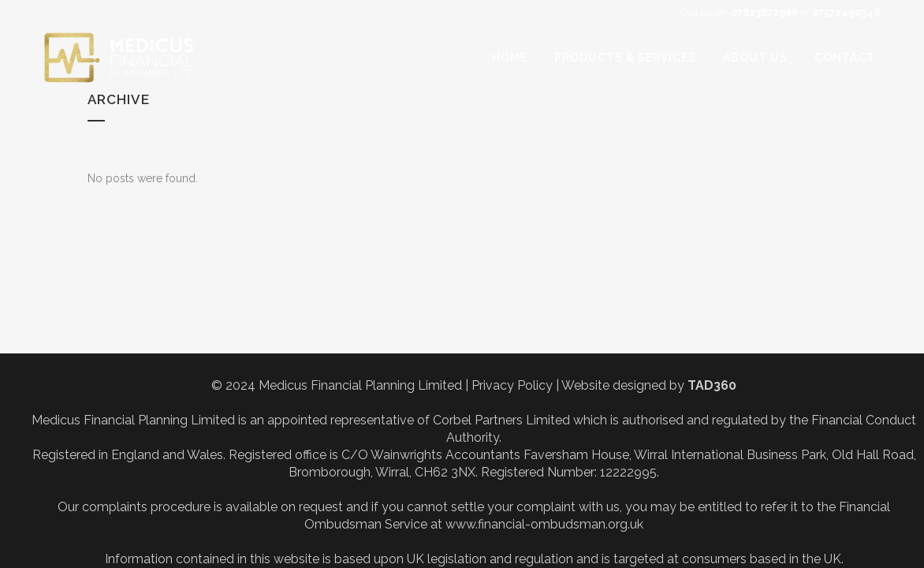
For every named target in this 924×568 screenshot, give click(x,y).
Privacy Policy (512, 385)
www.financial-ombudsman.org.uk (544, 524)
